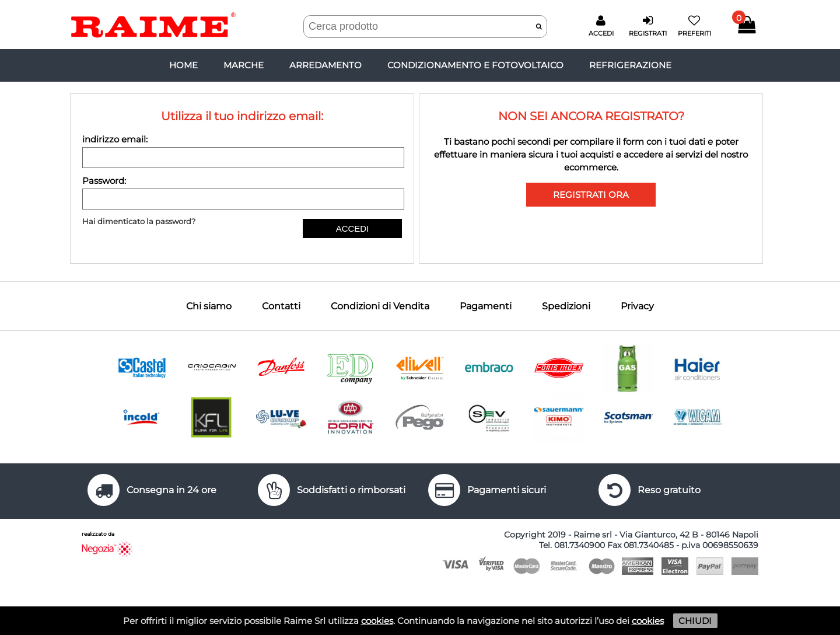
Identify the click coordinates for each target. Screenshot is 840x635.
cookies (377, 621)
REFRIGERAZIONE (630, 65)
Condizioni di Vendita (380, 306)
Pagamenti (486, 306)
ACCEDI (353, 228)
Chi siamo (209, 306)
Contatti (281, 306)
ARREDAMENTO (325, 65)
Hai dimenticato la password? (139, 221)
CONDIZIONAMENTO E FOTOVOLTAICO (475, 65)
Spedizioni (566, 306)
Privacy (637, 306)
